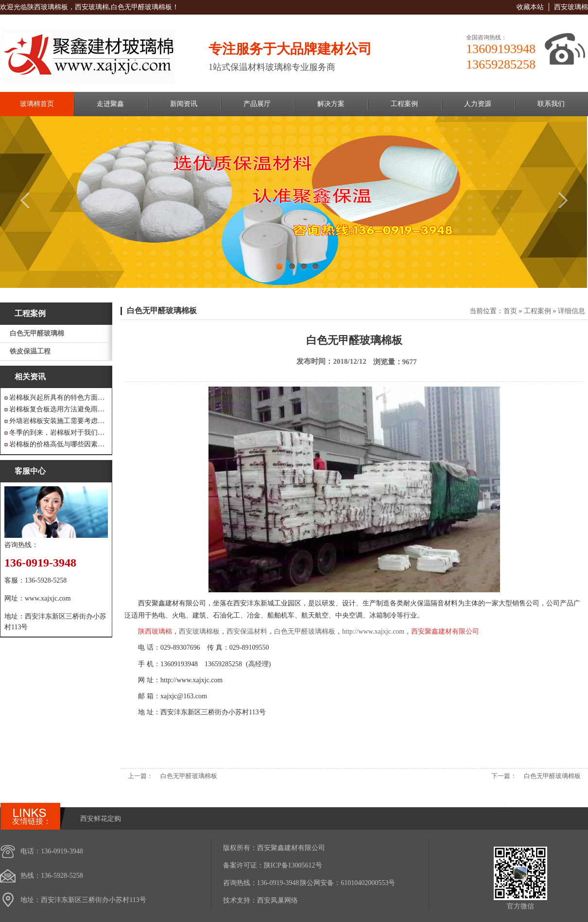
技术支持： (240, 900)
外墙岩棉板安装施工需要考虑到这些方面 (59, 421)
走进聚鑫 (110, 104)
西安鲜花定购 (101, 819)
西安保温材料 (247, 631)
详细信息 (571, 311)
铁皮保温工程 (30, 351)
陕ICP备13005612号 (293, 865)
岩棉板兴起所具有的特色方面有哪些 (59, 398)
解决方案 (331, 104)
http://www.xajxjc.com (373, 631)
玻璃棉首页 (37, 104)
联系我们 (551, 104)
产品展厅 (257, 104)
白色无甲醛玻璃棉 (37, 333)
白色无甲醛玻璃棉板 (162, 310)
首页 (510, 311)
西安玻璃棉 (571, 7)
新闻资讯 (184, 104)
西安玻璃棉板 (199, 631)
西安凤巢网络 (277, 900)
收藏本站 (530, 7)
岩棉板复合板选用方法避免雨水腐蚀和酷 (59, 409)
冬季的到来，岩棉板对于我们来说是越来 (59, 433)
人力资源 (478, 104)
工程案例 (404, 104)
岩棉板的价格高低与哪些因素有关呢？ (59, 444)
